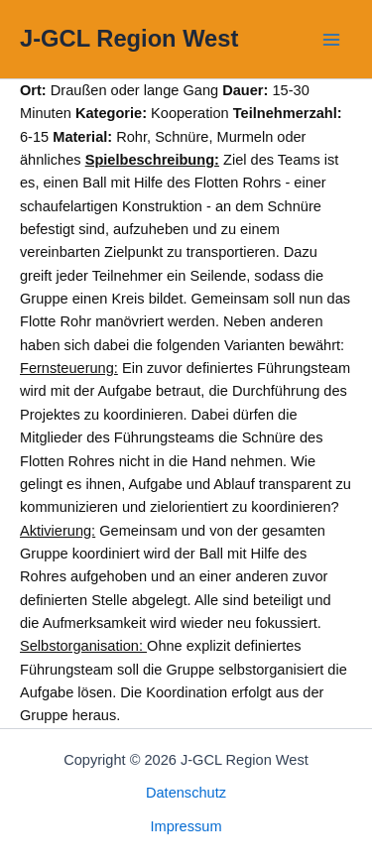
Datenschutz (186, 793)
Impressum (186, 826)
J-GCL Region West (129, 39)
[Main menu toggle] (331, 40)
